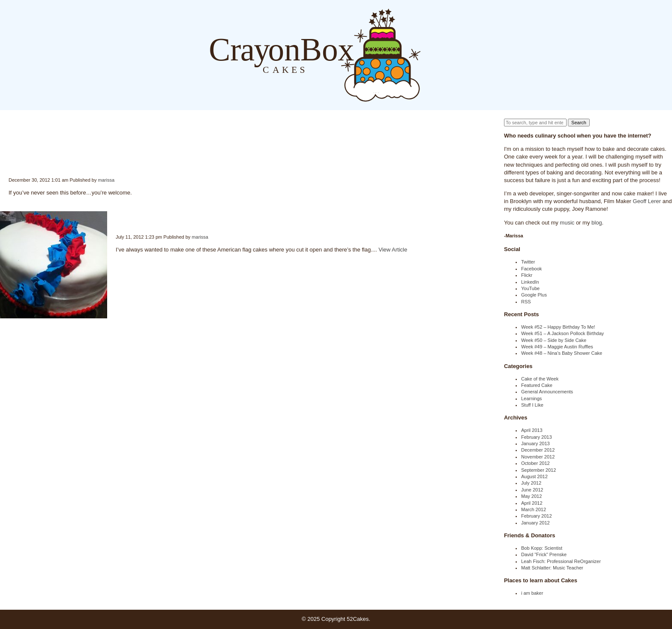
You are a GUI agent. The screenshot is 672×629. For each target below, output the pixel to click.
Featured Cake (537, 385)
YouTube (530, 288)
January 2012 (535, 523)
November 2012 (538, 457)
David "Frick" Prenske (544, 554)
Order (464, 55)
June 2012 (532, 490)
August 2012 (534, 476)
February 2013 (537, 437)
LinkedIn (530, 282)
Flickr (527, 275)
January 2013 (535, 443)
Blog (429, 55)
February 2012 (537, 516)
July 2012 (531, 483)
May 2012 (531, 496)
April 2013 (532, 430)
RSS (526, 302)
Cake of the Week (540, 379)
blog (597, 223)
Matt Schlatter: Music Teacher (552, 568)
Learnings (531, 398)
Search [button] (579, 123)
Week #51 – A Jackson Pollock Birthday (562, 333)
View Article (393, 250)
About (447, 55)
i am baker (532, 593)
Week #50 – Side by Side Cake (554, 340)
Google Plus (534, 295)
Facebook (531, 269)
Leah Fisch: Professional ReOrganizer (561, 561)
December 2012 (538, 450)
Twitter (528, 262)
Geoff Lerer (647, 201)
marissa (106, 180)
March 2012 (534, 509)
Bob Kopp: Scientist (542, 548)
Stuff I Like (532, 405)
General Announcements (547, 392)
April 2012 (532, 503)
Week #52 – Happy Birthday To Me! (558, 327)
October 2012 (535, 463)
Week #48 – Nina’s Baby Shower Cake (562, 353)
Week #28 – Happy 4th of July (116, 218)
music (567, 223)
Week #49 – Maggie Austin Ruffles (557, 347)
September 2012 (538, 470)
